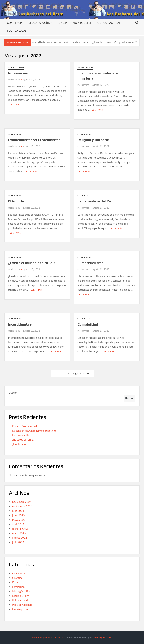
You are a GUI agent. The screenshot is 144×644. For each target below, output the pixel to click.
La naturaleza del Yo (94, 201)
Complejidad (88, 324)
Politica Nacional (108, 23)
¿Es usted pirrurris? (109, 42)
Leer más (15, 105)
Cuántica (17, 578)
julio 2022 (18, 542)
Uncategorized (21, 609)
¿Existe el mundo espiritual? (32, 263)
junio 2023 (18, 515)
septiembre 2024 (22, 506)
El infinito (16, 201)
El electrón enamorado (25, 426)
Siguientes (79, 373)
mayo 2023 (19, 520)
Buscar (13, 393)
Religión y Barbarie (93, 140)
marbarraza (14, 80)
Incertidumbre (20, 324)
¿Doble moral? (132, 42)
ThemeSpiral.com (102, 637)
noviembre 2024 (22, 502)
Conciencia (15, 23)
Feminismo (18, 587)
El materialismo (90, 263)
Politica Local (17, 31)
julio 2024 (18, 511)
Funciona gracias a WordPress (49, 637)
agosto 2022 (20, 538)
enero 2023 (19, 533)
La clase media (85, 42)
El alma (63, 23)
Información (18, 73)
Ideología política (40, 23)
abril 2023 (18, 524)
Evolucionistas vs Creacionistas (34, 140)
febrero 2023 (20, 529)
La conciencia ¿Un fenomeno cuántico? (49, 42)
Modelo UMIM (82, 23)
